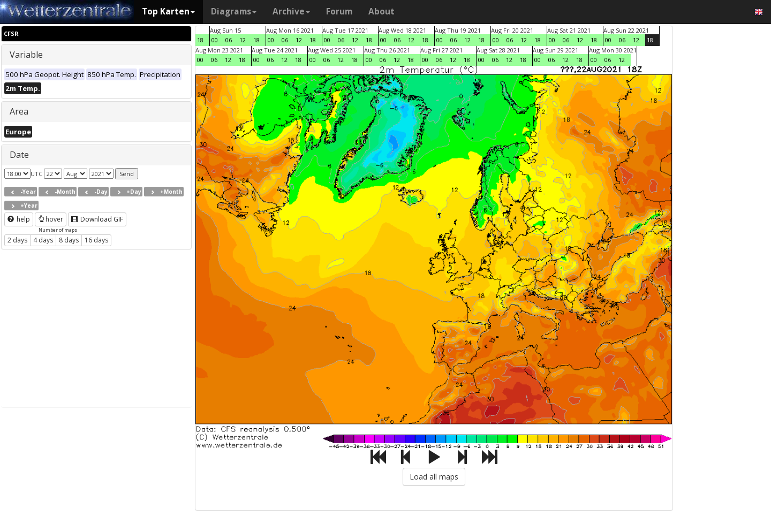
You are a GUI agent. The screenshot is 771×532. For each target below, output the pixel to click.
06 (229, 40)
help (19, 219)
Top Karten (168, 12)
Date (19, 155)
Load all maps (434, 477)
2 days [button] (17, 240)
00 (215, 40)
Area (19, 111)
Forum (339, 12)
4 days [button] (43, 240)
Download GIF (97, 219)
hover (51, 219)
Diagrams (234, 12)
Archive (291, 12)
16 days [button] (96, 240)
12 (243, 40)
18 (200, 40)
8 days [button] (69, 240)
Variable (26, 55)
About (381, 12)
